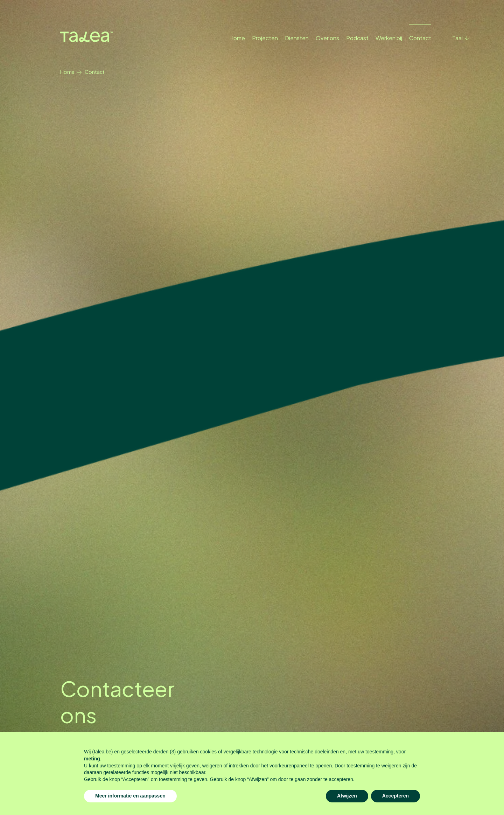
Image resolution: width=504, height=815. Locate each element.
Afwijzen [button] (347, 796)
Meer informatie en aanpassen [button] (130, 796)
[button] (454, 38)
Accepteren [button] (395, 796)
